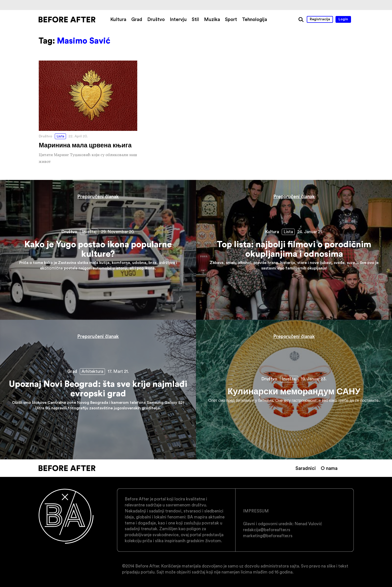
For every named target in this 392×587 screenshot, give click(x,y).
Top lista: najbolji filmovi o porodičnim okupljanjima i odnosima (294, 250)
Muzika (212, 19)
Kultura (118, 19)
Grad (137, 19)
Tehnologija (254, 19)
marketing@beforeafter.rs (268, 536)
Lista (60, 136)
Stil (195, 19)
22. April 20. (78, 136)
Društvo (156, 19)
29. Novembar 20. (118, 232)
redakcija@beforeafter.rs (267, 530)
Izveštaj (89, 232)
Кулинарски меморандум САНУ (294, 390)
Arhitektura (92, 371)
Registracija (320, 19)
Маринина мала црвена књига (88, 113)
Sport (231, 19)
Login (343, 19)
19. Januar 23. (314, 379)
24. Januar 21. (310, 232)
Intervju (178, 19)
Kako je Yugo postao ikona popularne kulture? (98, 250)
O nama (329, 468)
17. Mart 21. (118, 371)
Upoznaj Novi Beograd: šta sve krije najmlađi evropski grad (98, 390)
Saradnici (306, 468)
